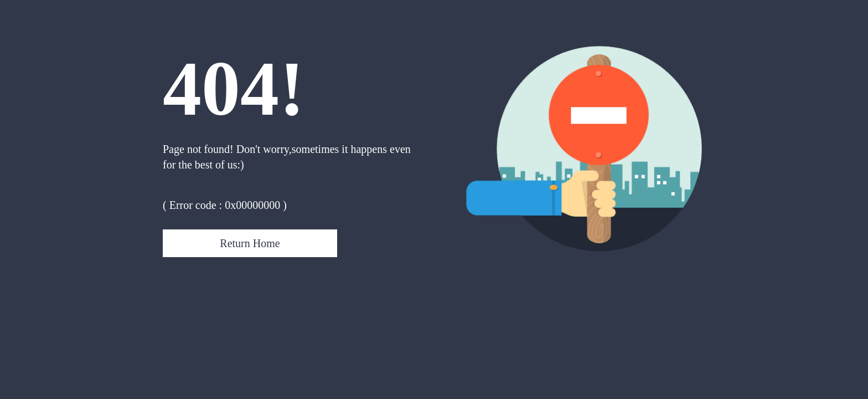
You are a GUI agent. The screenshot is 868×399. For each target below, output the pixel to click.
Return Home (250, 243)
